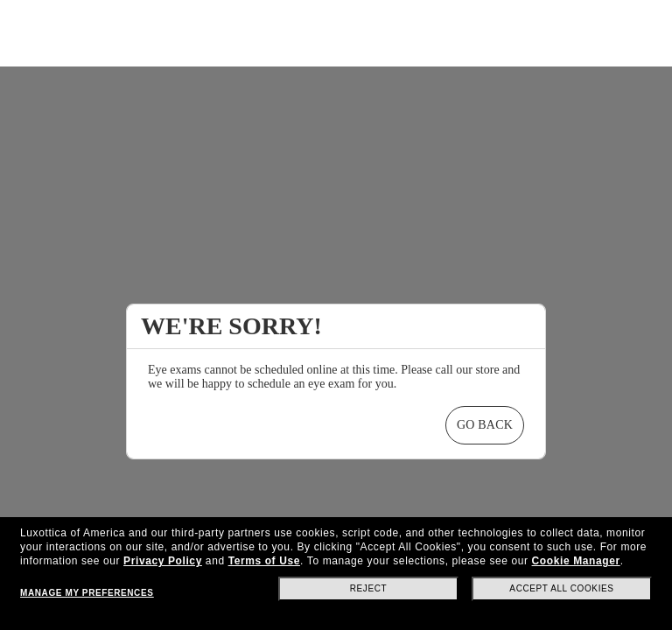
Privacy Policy (163, 561)
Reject (369, 588)
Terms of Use (264, 561)
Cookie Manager (576, 561)
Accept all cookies (561, 588)
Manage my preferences (87, 593)
